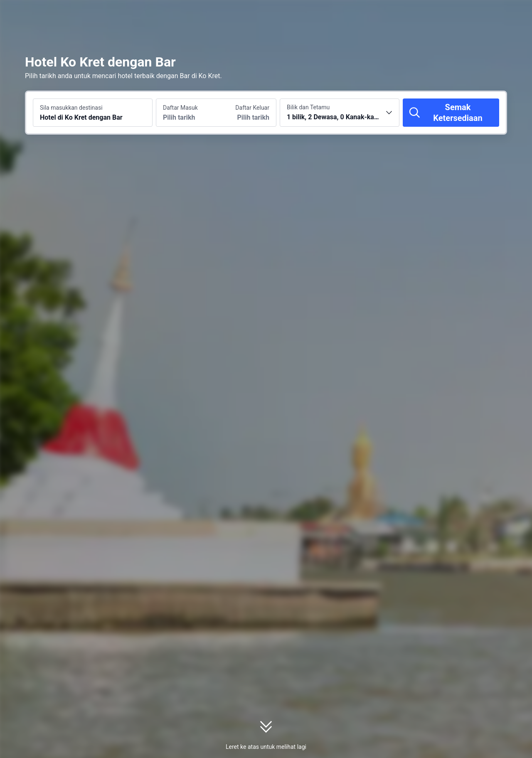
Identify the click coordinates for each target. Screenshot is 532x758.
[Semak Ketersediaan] (451, 113)
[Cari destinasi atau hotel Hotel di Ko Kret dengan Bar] (93, 113)
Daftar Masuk (180, 108)
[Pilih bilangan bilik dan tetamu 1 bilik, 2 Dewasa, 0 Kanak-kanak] (340, 113)
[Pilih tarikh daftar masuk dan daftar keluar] (186, 113)
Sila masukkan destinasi (71, 108)
